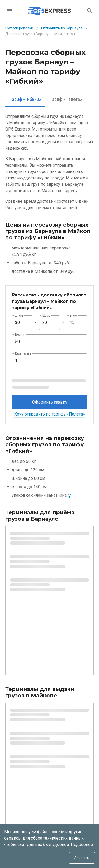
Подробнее (82, 845)
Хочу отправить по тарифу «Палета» (50, 414)
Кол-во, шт (23, 354)
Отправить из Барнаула (62, 28)
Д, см (19, 316)
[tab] (25, 99)
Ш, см (46, 316)
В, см (73, 316)
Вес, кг (20, 335)
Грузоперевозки (19, 28)
